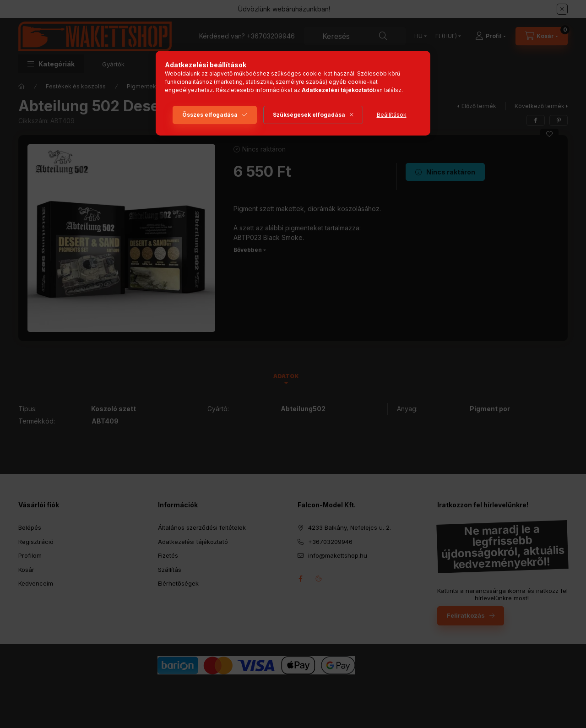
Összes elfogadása (210, 115)
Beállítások (392, 115)
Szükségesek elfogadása (309, 115)
